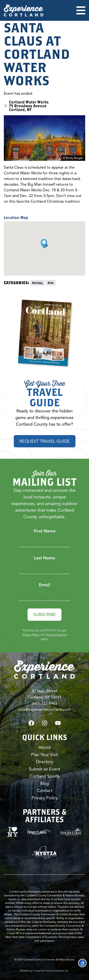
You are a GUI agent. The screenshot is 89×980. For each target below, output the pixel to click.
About (44, 747)
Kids (51, 283)
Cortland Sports (44, 776)
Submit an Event (44, 769)
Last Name (44, 558)
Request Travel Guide (45, 441)
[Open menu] (81, 10)
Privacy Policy (31, 635)
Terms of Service (56, 635)
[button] (44, 244)
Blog (44, 783)
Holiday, (37, 283)
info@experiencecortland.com (44, 710)
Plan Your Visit (44, 755)
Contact (45, 791)
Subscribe (44, 615)
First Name (45, 531)
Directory (45, 762)
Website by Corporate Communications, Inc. (45, 971)
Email (44, 585)
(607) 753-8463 (44, 703)
